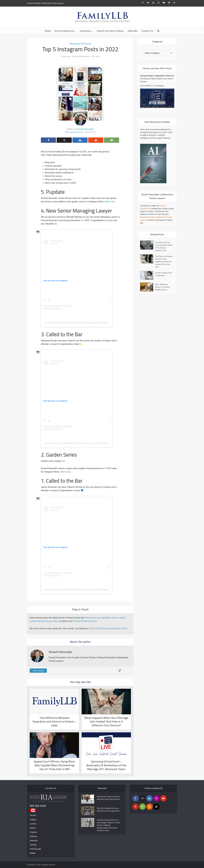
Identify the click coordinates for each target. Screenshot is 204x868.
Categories (85, 31)
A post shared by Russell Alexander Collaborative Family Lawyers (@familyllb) (77, 323)
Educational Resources (80, 44)
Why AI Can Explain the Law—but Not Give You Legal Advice (109, 809)
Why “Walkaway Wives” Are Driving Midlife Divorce (162, 287)
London (33, 824)
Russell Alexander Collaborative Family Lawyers (45, 3)
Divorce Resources (64, 31)
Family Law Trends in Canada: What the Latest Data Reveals (108, 798)
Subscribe (133, 31)
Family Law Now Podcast (110, 31)
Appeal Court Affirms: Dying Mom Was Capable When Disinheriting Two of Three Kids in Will (54, 765)
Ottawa (33, 828)
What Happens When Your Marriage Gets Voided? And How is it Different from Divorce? (106, 722)
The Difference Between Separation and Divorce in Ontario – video (54, 722)
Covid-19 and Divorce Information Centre (108, 628)
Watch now (110, 202)
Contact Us (147, 31)
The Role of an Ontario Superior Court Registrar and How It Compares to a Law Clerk (164, 261)
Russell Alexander (82, 56)
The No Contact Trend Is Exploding (164, 274)
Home (48, 31)
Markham (34, 841)
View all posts (38, 671)
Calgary (33, 820)
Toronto (33, 815)
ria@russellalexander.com (74, 132)
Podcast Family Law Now (85, 621)
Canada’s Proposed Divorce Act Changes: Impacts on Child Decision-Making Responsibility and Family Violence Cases (108, 825)
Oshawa (33, 845)
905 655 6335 (38, 806)
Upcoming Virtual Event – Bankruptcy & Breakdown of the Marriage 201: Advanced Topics (106, 765)
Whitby (33, 853)
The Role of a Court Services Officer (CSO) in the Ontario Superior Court (164, 246)
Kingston (33, 832)
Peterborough (35, 849)
